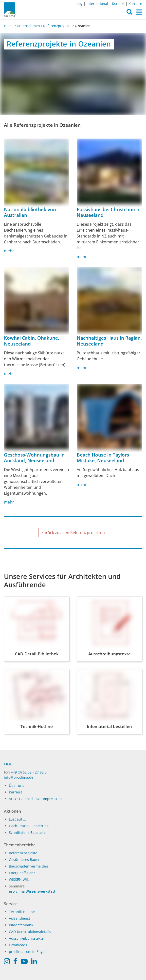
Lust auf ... (18, 819)
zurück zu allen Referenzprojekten (73, 533)
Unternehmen (28, 26)
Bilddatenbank (21, 925)
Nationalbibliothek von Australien (30, 212)
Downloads (18, 945)
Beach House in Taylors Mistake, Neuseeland (103, 458)
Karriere (135, 4)
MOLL (9, 764)
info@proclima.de (19, 777)
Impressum (52, 799)
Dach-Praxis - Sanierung (29, 826)
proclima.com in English (29, 952)
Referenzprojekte (57, 26)
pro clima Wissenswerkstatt (32, 891)
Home (9, 26)
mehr (9, 251)
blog (79, 4)
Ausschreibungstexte (26, 938)
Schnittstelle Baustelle (27, 832)
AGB (12, 799)
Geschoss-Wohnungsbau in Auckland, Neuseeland (34, 458)
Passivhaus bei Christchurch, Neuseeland (109, 212)
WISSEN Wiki (19, 879)
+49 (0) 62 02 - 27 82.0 (29, 772)
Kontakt (118, 4)
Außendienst (19, 918)
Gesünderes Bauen (25, 860)
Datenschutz (29, 799)
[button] (129, 13)
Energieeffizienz (22, 873)
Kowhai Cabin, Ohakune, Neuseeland (32, 341)
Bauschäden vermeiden (28, 866)
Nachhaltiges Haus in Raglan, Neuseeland (109, 341)
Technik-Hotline (22, 912)
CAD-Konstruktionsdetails (30, 932)
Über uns (17, 785)
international (97, 4)
